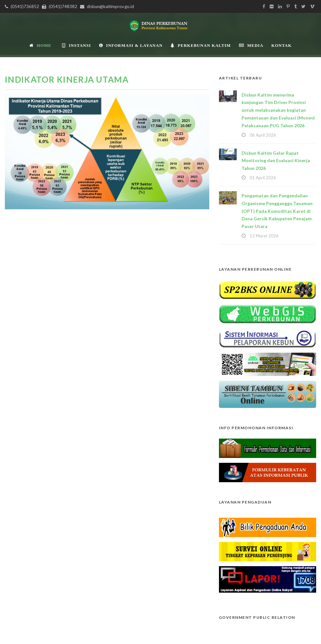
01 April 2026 (263, 178)
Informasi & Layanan (131, 45)
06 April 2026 (263, 135)
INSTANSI (76, 45)
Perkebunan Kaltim (201, 45)
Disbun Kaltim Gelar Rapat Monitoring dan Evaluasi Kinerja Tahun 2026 (276, 161)
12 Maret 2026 (264, 236)
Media (251, 45)
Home (40, 45)
